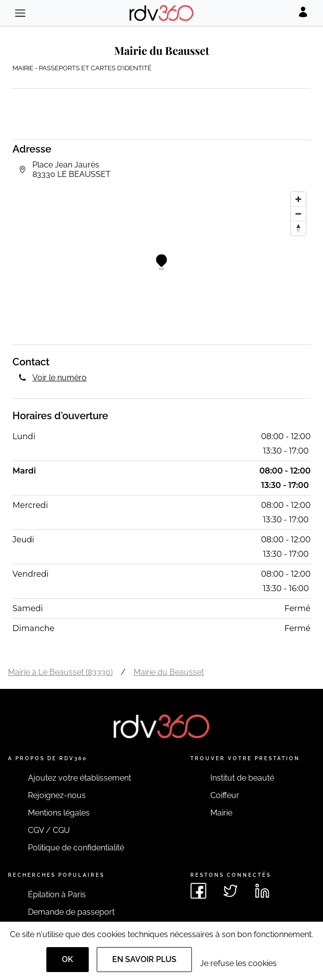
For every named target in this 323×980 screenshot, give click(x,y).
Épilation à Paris (57, 895)
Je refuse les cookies (238, 963)
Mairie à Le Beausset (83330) (60, 672)
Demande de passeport (71, 912)
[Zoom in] (298, 199)
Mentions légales (59, 813)
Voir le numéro (60, 378)
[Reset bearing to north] (298, 228)
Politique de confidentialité (76, 848)
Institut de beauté (242, 778)
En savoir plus (144, 959)
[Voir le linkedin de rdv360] (262, 891)
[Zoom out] (298, 214)
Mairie (221, 813)
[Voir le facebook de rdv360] (198, 891)
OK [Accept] (68, 959)
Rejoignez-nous (57, 795)
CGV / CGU (49, 830)
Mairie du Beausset (169, 672)
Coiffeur (225, 795)
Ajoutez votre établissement (80, 778)
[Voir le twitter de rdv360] (230, 891)
